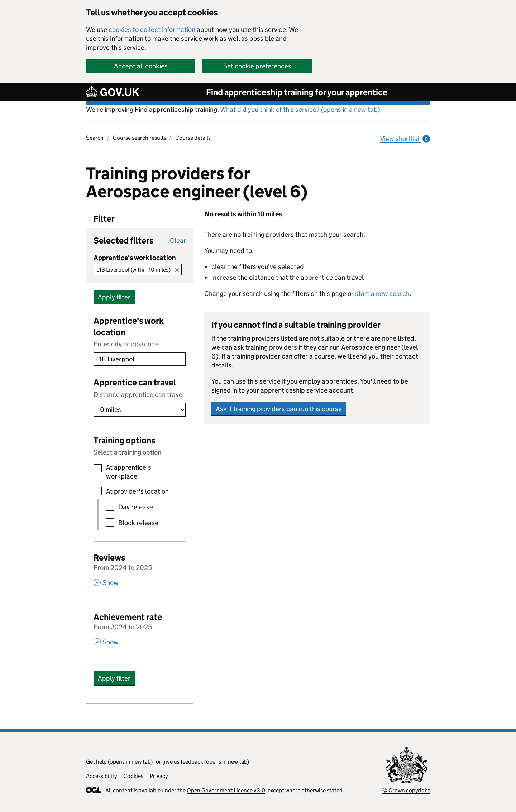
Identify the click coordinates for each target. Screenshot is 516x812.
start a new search (382, 294)
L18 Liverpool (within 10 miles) (133, 270)
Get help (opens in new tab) (120, 762)
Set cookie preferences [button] (257, 66)
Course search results (140, 138)
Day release (136, 507)
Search (95, 138)
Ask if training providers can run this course (279, 409)
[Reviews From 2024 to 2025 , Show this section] (140, 569)
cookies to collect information (152, 30)
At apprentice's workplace (129, 472)
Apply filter (114, 297)
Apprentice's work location (129, 326)
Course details (193, 138)
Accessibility (101, 776)
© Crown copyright (406, 790)
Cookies (133, 776)
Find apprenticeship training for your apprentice (297, 92)
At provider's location (137, 491)
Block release (138, 523)
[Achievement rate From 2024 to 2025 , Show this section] (140, 629)
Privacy (159, 776)
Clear (178, 241)
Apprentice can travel (135, 382)
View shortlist (405, 139)
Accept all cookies (141, 66)
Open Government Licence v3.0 (226, 790)
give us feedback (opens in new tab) (206, 762)
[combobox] (140, 359)
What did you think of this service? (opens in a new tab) (300, 109)
